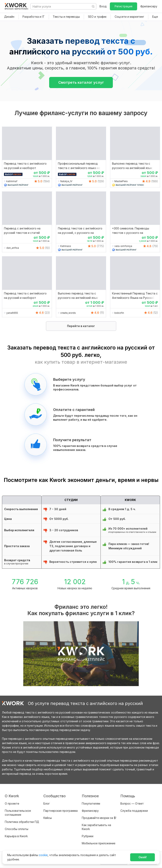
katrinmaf (12, 181)
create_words (68, 313)
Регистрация (123, 6)
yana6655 (12, 313)
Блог (47, 803)
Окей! (143, 857)
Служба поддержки (134, 811)
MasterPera (121, 181)
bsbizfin (119, 313)
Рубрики (88, 836)
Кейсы (48, 818)
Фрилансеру (149, 6)
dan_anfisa (13, 248)
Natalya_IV (66, 181)
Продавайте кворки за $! (99, 818)
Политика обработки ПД (22, 822)
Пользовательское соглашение (18, 813)
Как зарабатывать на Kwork (96, 827)
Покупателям (91, 803)
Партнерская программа (61, 811)
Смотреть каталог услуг (81, 82)
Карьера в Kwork (16, 836)
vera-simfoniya (123, 246)
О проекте (12, 803)
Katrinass (66, 246)
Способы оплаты (17, 829)
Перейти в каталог (81, 326)
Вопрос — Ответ (132, 803)
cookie (43, 855)
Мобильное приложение (99, 843)
